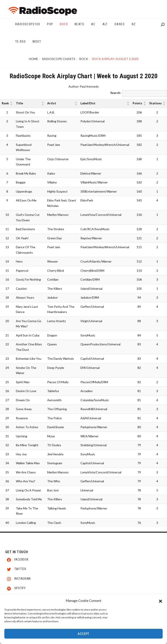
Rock (84, 59)
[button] (160, 601)
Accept (83, 634)
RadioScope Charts (59, 59)
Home (33, 59)
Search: (116, 93)
